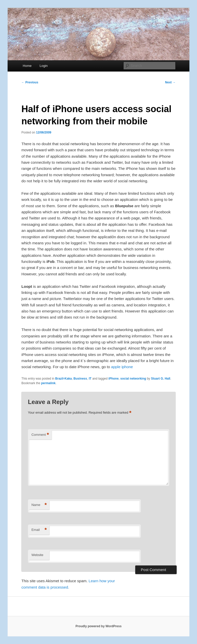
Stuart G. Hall (161, 379)
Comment (40, 435)
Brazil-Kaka (63, 379)
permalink (48, 383)
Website (37, 555)
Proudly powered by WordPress (98, 626)
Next (170, 82)
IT (90, 379)
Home (27, 66)
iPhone (114, 379)
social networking (133, 379)
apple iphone (122, 367)
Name (39, 505)
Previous (30, 82)
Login (44, 66)
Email (39, 530)
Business (80, 379)
